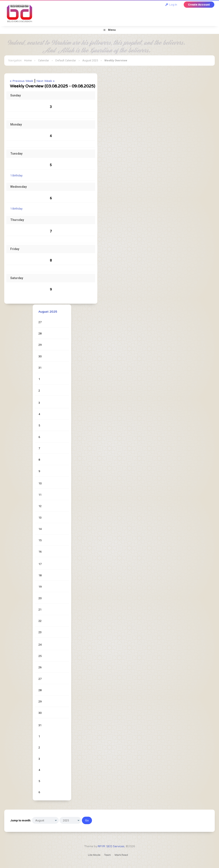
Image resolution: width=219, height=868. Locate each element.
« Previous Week (21, 81)
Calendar (44, 60)
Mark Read (121, 855)
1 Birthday (16, 175)
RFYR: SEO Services (111, 846)
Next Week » (45, 81)
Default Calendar (66, 60)
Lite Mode (94, 855)
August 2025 (90, 60)
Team (107, 855)
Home (28, 60)
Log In (171, 5)
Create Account (199, 5)
